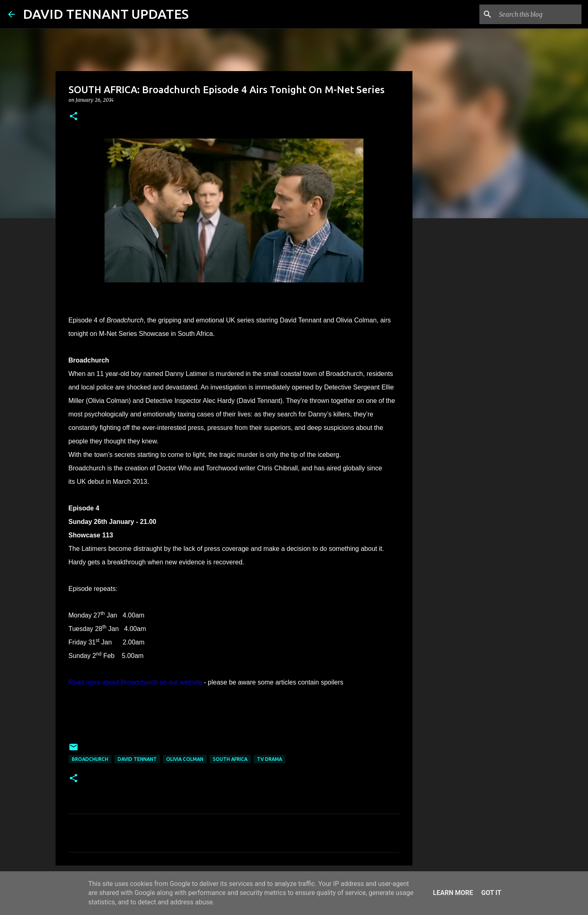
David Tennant (137, 759)
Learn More (453, 893)
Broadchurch (90, 759)
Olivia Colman (185, 759)
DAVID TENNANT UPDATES (106, 14)
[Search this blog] (539, 14)
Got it (491, 893)
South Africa (230, 759)
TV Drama (269, 759)
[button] (73, 117)
